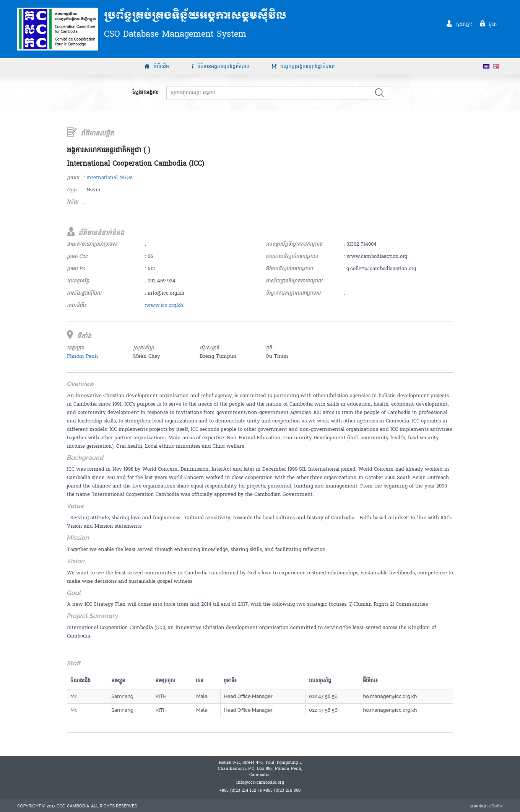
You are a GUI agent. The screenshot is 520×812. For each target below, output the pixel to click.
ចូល (493, 24)
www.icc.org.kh (165, 305)
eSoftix (496, 806)
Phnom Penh (82, 356)
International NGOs (109, 178)
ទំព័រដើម (161, 67)
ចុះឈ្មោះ (465, 24)
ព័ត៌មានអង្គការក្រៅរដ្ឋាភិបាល (223, 67)
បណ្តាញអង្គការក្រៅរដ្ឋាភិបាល (308, 67)
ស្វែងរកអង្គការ (145, 93)
